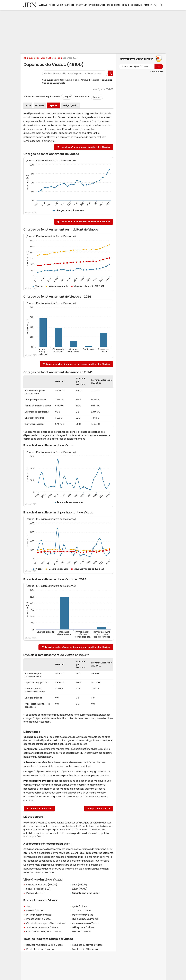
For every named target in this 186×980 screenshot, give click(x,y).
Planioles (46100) (35, 893)
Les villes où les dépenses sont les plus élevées (85, 147)
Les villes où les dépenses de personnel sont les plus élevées (78, 364)
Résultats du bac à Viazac (40, 949)
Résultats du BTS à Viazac (86, 949)
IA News (43, 5)
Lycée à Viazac (80, 906)
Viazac (57, 58)
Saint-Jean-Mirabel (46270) (42, 885)
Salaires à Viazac (35, 910)
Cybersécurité (97, 5)
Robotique (114, 5)
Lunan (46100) (80, 889)
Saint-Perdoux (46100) (38, 889)
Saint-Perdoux (82, 80)
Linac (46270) (79, 885)
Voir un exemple (156, 71)
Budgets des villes (37, 58)
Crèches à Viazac (81, 910)
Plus (148, 5)
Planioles (95, 80)
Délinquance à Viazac (83, 927)
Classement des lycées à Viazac (44, 931)
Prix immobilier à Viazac (39, 915)
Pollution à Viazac (81, 931)
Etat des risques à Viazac (85, 919)
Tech (52, 5)
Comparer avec (81, 97)
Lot (50, 58)
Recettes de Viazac (39, 809)
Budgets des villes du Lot (86, 893)
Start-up (81, 5)
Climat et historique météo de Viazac (46, 923)
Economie (136, 5)
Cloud (125, 5)
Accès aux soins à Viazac (85, 923)
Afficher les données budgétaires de (42, 97)
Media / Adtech (65, 5)
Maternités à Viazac (83, 915)
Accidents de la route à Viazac (43, 927)
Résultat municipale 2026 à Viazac (45, 945)
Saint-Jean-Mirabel (63, 80)
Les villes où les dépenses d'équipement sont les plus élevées (78, 647)
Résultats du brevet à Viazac (87, 945)
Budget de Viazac (99, 809)
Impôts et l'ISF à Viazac (38, 919)
